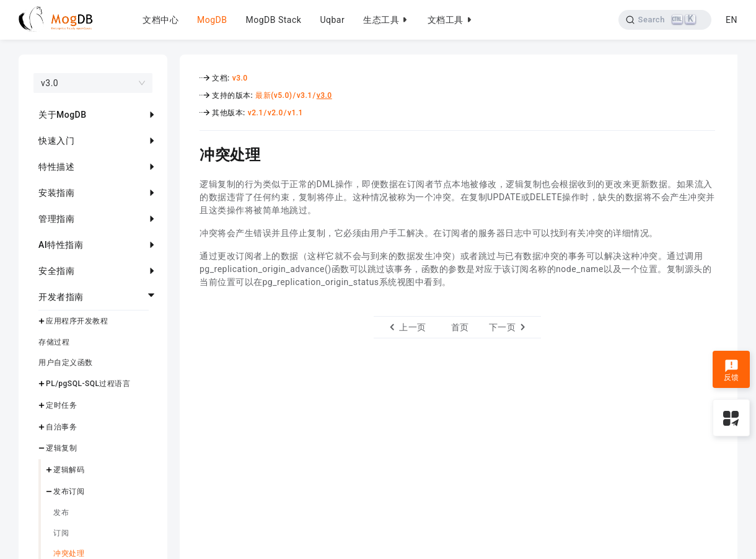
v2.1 (256, 113)
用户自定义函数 (66, 363)
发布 (61, 513)
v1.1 (295, 113)
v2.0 (275, 113)
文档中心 (160, 20)
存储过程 (54, 342)
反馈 (732, 371)
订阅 (61, 533)
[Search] (665, 20)
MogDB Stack (273, 20)
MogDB (212, 20)
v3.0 (240, 78)
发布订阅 (69, 491)
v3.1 (305, 95)
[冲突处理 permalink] (190, 153)
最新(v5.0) (274, 95)
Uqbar (332, 20)
